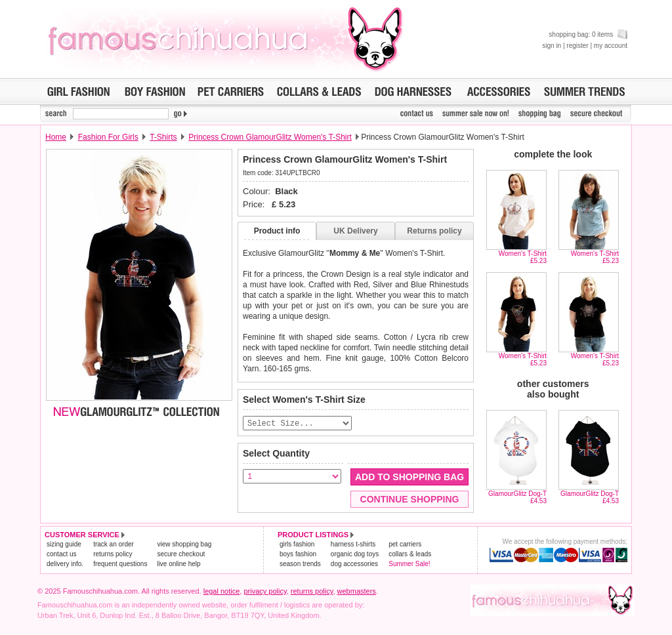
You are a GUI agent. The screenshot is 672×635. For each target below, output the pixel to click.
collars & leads (410, 555)
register (577, 46)
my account (611, 46)
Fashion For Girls (108, 137)
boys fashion (298, 555)
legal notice (222, 592)
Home (56, 137)
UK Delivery (355, 231)
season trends (300, 564)
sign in (552, 46)
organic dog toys (355, 555)
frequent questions (120, 564)
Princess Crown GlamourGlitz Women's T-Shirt (270, 137)
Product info (277, 231)
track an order (114, 545)
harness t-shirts (353, 545)
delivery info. (65, 564)
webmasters (357, 592)
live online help (178, 564)
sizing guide (64, 545)
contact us (62, 555)
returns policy (113, 555)
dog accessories (354, 564)
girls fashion (297, 545)
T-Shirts (163, 137)
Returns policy (434, 231)
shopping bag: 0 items (588, 34)
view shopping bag (184, 545)
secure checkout (181, 555)
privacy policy (265, 592)
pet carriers (405, 545)
